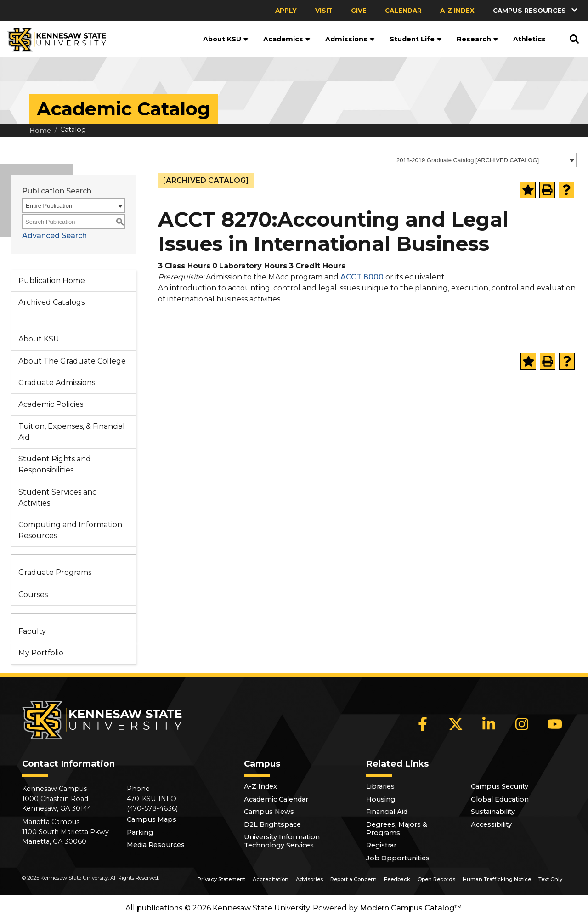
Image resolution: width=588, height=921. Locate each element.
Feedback (397, 879)
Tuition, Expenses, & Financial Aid (72, 432)
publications (160, 908)
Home (40, 131)
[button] (536, 10)
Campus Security (500, 786)
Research (478, 39)
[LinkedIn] (489, 724)
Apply (286, 11)
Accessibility (491, 824)
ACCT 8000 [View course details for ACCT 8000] (362, 277)
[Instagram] (522, 724)
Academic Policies (51, 404)
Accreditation (271, 879)
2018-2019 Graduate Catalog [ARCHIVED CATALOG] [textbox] (468, 160)
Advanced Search (54, 236)
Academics (287, 39)
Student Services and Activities (58, 497)
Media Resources (156, 845)
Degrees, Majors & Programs (397, 829)
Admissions (350, 39)
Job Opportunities (398, 858)
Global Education (500, 799)
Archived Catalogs (51, 302)
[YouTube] (555, 724)
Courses (33, 594)
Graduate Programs (55, 572)
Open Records (436, 879)
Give (359, 11)
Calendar (403, 11)
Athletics (529, 39)
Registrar (381, 845)
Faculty (32, 631)
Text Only (550, 879)
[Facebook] (423, 724)
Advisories (309, 879)
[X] (456, 724)
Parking (140, 832)
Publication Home (52, 281)
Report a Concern (353, 879)
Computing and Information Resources (70, 530)
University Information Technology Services (282, 841)
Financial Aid (387, 812)
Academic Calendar (276, 799)
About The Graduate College (72, 361)
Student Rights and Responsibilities (55, 464)
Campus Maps (152, 819)
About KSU (226, 39)
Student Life (416, 39)
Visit (324, 11)
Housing (381, 799)
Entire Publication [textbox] (49, 206)
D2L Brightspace (272, 824)
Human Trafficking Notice (497, 879)
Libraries (380, 786)
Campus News (269, 812)
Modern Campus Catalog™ (411, 908)
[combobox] (485, 160)
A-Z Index (457, 11)
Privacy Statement (221, 879)
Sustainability (493, 812)
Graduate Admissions (57, 383)
